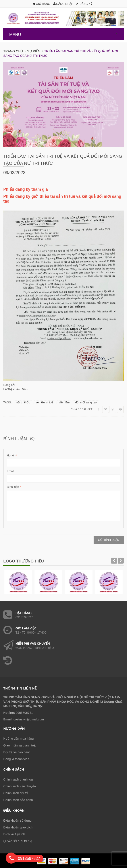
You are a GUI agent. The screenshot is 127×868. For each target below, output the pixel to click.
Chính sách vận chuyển (20, 786)
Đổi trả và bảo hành (17, 752)
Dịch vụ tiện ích (14, 834)
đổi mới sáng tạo (86, 402)
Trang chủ (13, 51)
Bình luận (13, 487)
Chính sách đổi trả (16, 793)
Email (11, 471)
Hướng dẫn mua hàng (18, 739)
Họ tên (11, 456)
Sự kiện (34, 51)
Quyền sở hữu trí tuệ (18, 841)
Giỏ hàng (41, 4)
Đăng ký (84, 4)
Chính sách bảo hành (18, 800)
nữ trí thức (23, 402)
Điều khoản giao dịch (18, 827)
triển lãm (64, 402)
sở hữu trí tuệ (44, 402)
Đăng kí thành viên (16, 759)
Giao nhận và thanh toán (20, 745)
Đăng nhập (63, 4)
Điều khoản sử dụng (17, 821)
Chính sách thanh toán (19, 779)
